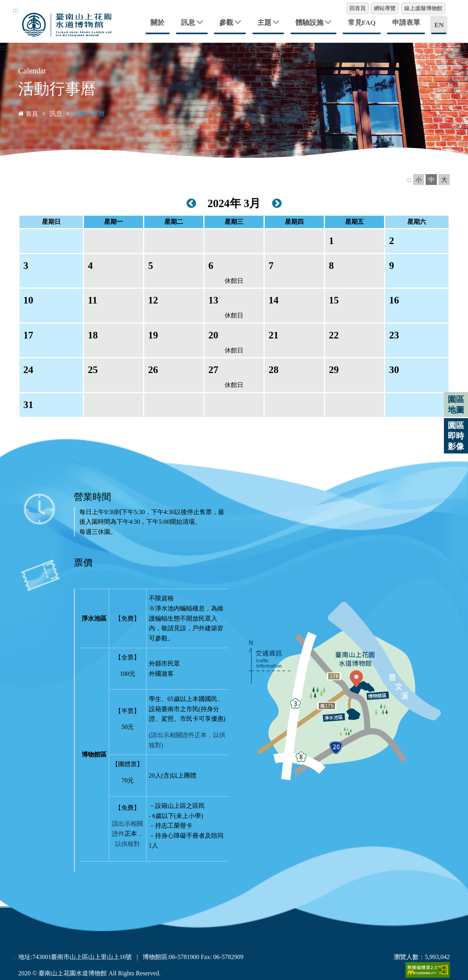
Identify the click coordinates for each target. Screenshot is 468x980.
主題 (264, 22)
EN (439, 24)
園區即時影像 (456, 436)
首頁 (28, 113)
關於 (157, 22)
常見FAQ (362, 22)
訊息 (188, 22)
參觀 (226, 22)
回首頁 (358, 8)
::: (15, 10)
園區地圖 (456, 405)
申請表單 (406, 22)
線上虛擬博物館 (423, 8)
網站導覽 (385, 8)
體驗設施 (309, 22)
